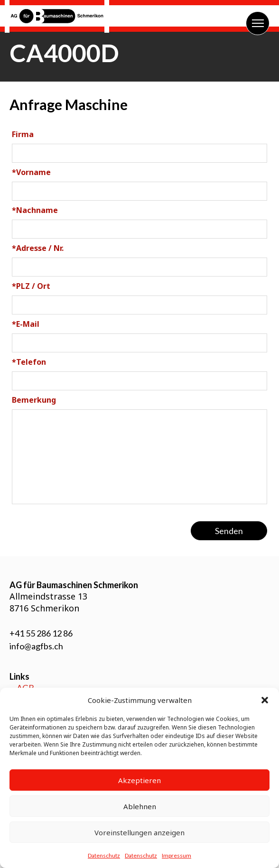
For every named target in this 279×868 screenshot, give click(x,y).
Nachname (35, 210)
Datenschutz (104, 855)
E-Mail (26, 324)
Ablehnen (140, 806)
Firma (23, 134)
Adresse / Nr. (38, 248)
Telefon (29, 362)
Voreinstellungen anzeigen (139, 832)
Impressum (177, 855)
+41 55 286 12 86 (41, 633)
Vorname (31, 172)
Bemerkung (34, 400)
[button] (265, 700)
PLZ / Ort (31, 286)
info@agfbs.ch (36, 646)
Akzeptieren (139, 780)
